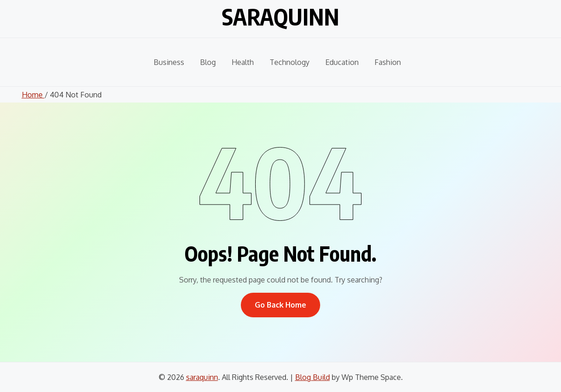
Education (342, 62)
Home (33, 95)
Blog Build (313, 377)
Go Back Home (280, 305)
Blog (208, 62)
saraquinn (280, 17)
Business (169, 62)
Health (243, 62)
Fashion (388, 62)
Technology (290, 62)
